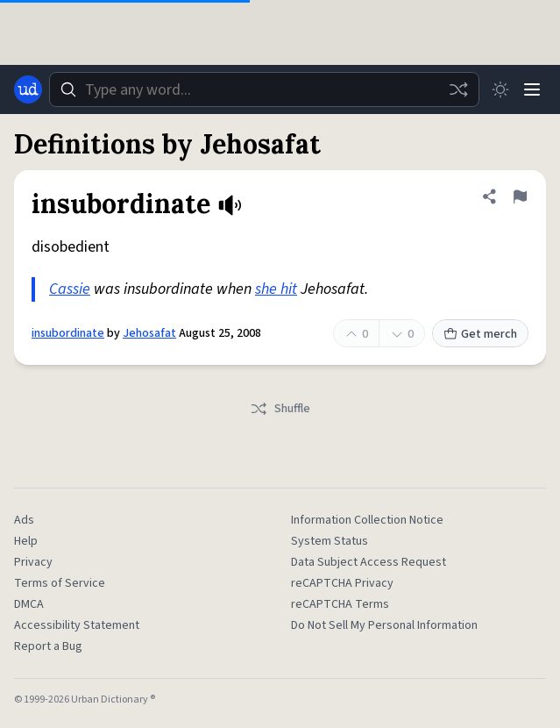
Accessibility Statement (77, 625)
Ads (24, 520)
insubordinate (68, 333)
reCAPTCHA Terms (340, 604)
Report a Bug (48, 646)
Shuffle (280, 409)
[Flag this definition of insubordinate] (520, 196)
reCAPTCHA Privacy (342, 583)
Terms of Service (60, 583)
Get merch (480, 334)
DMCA (29, 604)
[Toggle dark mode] (500, 89)
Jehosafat (149, 333)
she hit (276, 289)
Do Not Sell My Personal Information (384, 625)
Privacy (33, 562)
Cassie (70, 289)
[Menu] (532, 89)
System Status (330, 541)
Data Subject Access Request (369, 562)
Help (26, 541)
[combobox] (264, 89)
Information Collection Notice (367, 520)
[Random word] (458, 89)
